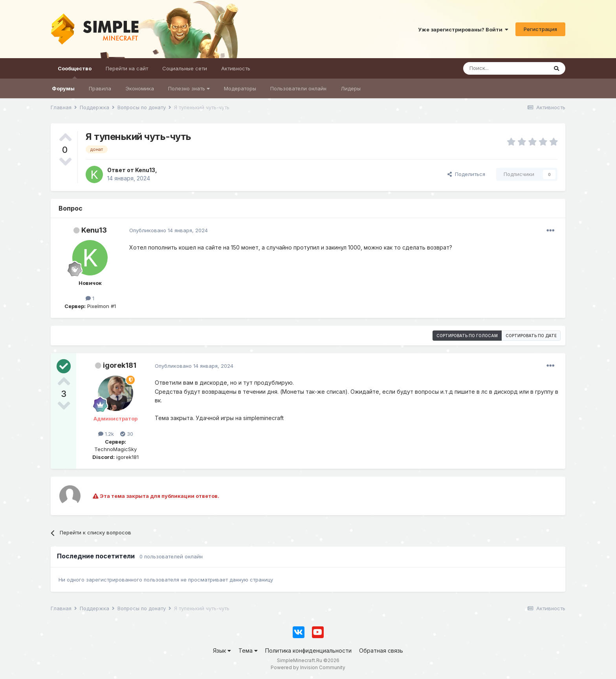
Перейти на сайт (127, 68)
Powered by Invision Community (308, 667)
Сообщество (75, 72)
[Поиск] (505, 68)
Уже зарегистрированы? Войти (463, 29)
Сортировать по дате (531, 336)
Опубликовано (169, 230)
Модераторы (240, 88)
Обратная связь (381, 651)
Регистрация (540, 29)
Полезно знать (189, 88)
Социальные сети (185, 68)
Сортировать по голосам (467, 336)
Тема (248, 651)
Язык (222, 651)
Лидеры (351, 88)
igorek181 (120, 365)
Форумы (63, 88)
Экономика (140, 88)
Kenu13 (94, 230)
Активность (236, 68)
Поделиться (466, 174)
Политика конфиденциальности (308, 651)
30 (127, 434)
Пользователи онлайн (298, 88)
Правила (100, 88)
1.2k (106, 434)
